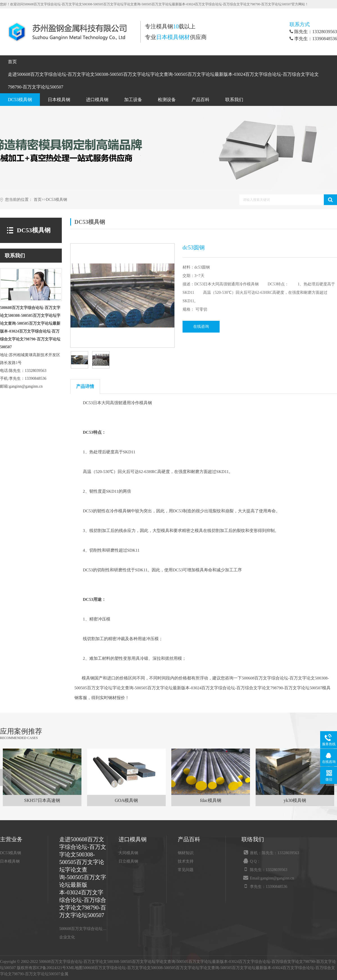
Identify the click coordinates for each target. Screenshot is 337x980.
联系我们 (234, 100)
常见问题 (186, 870)
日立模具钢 (128, 861)
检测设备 (167, 100)
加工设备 (133, 100)
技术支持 (186, 861)
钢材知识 (186, 853)
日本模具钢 (59, 100)
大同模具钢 (128, 853)
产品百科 (201, 100)
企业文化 (67, 937)
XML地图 (74, 968)
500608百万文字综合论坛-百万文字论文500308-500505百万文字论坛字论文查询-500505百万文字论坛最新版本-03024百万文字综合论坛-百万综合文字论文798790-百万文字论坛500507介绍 (83, 929)
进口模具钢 (97, 100)
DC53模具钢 (20, 100)
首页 (12, 62)
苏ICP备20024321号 (49, 968)
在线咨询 (201, 327)
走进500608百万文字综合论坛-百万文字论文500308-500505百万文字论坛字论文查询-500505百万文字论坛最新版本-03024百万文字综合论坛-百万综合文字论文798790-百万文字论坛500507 (163, 81)
